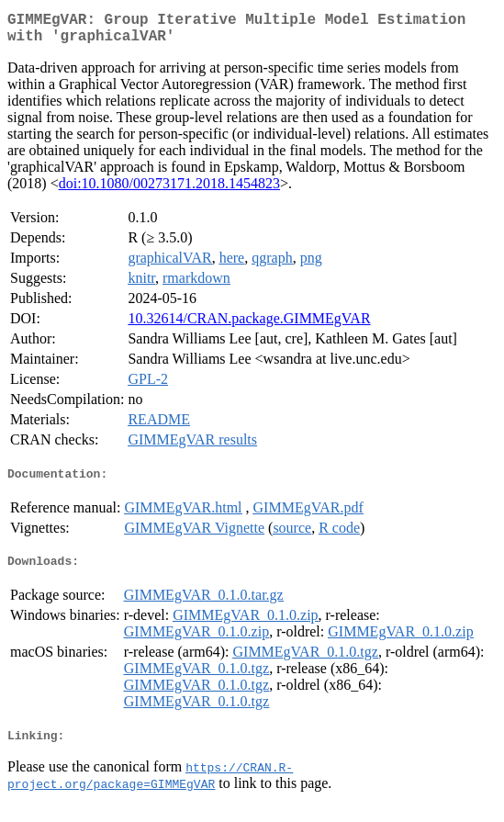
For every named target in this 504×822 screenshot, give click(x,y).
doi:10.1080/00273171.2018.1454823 (169, 191)
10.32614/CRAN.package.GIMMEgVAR (249, 326)
